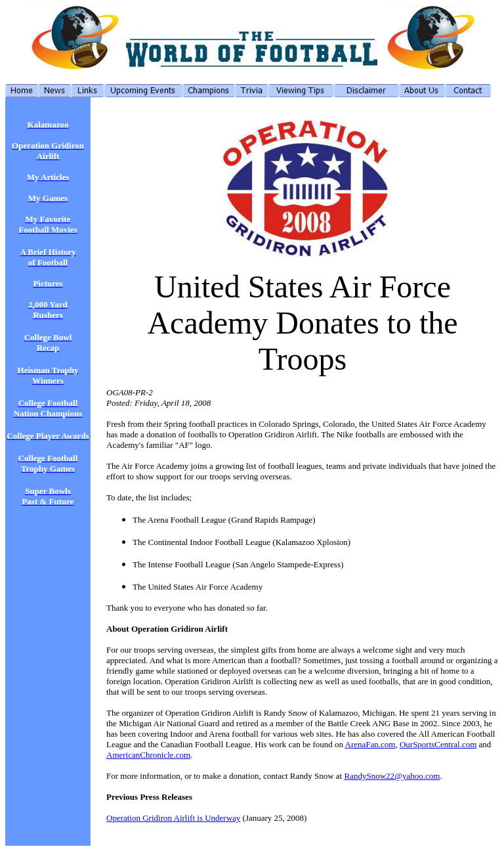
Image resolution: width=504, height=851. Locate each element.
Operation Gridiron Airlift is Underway (173, 818)
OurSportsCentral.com (438, 744)
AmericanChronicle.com (148, 755)
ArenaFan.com (370, 744)
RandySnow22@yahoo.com (392, 776)
